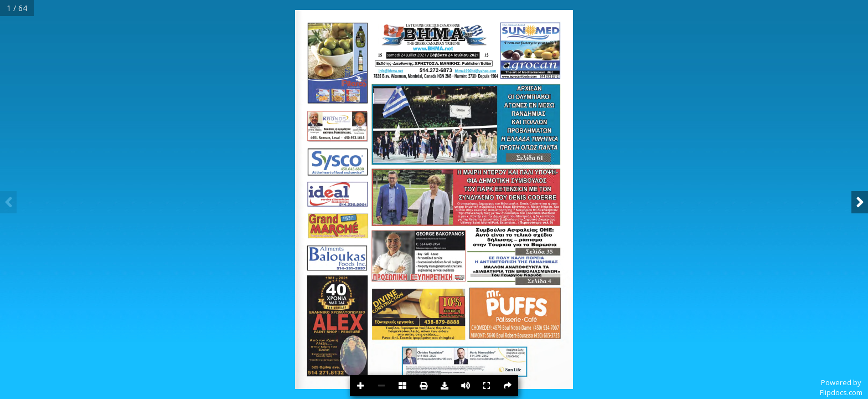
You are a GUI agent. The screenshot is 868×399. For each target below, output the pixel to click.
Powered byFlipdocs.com (841, 387)
